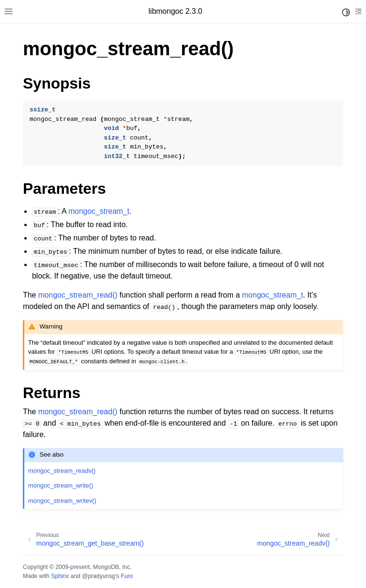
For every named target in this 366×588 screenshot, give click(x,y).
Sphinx (60, 576)
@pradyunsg (99, 576)
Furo (127, 576)
